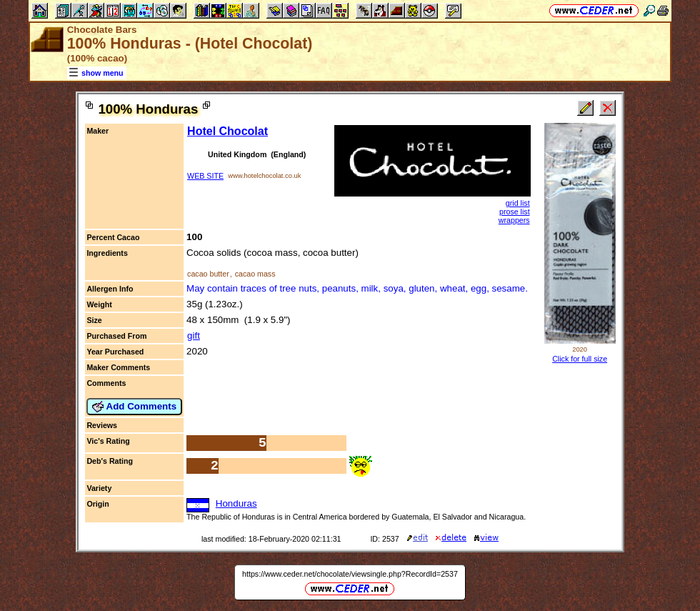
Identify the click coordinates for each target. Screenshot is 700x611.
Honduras (236, 503)
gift (194, 336)
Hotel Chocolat (227, 131)
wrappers (514, 220)
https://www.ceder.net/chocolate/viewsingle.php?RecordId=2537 (350, 574)
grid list (518, 203)
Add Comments (134, 407)
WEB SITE (205, 176)
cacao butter (208, 274)
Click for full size (580, 359)
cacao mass (255, 274)
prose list (515, 212)
